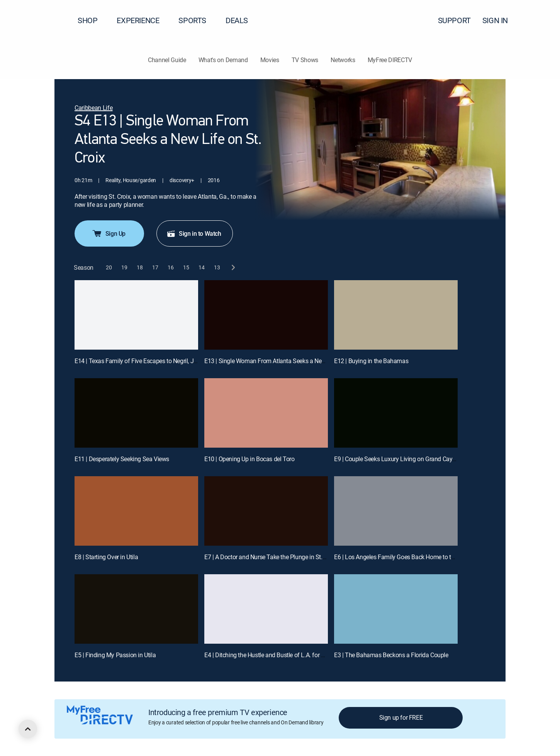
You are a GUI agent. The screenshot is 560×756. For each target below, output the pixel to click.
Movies (270, 60)
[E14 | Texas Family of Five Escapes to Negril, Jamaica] (136, 315)
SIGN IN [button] (500, 20)
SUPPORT (454, 20)
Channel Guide (167, 60)
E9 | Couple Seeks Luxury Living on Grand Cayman (399, 459)
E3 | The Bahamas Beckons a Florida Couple (391, 655)
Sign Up (109, 233)
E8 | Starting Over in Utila (106, 557)
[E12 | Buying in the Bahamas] (396, 315)
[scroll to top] (28, 729)
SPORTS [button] (197, 20)
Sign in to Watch (194, 233)
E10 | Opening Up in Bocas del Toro (249, 459)
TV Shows (305, 60)
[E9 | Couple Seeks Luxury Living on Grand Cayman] (396, 413)
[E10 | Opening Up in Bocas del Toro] (266, 413)
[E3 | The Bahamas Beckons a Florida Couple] (396, 609)
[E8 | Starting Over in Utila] (136, 511)
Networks (343, 60)
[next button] (233, 268)
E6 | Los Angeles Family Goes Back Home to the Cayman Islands (417, 557)
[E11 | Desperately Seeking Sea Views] (136, 413)
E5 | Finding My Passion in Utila (115, 655)
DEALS (237, 20)
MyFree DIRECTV (390, 60)
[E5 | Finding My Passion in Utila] (136, 609)
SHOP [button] (92, 20)
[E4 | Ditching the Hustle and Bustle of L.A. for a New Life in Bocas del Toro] (266, 609)
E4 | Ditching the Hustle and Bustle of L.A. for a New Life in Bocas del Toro (299, 655)
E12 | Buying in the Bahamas (371, 361)
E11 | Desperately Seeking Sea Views (122, 459)
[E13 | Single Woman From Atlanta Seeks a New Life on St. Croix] (266, 315)
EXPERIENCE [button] (143, 20)
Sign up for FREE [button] (401, 717)
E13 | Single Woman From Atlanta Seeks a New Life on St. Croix (286, 361)
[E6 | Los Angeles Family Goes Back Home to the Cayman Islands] (396, 511)
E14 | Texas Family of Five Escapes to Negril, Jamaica (144, 361)
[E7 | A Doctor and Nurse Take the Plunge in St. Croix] (266, 511)
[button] (540, 20)
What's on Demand (223, 60)
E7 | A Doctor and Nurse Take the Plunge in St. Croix (271, 557)
